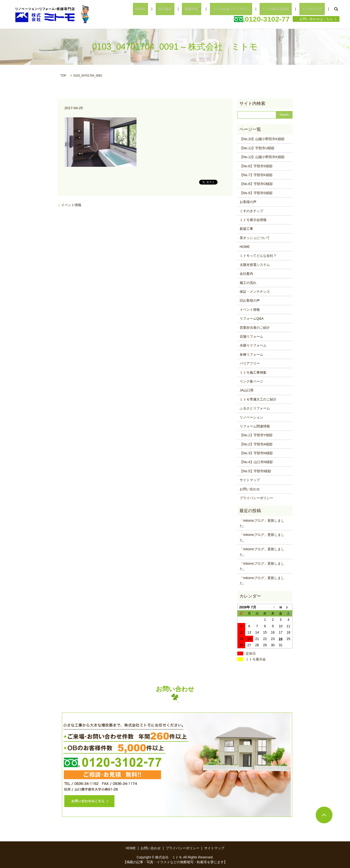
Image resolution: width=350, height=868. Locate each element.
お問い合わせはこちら (316, 19)
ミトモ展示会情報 (284, 9)
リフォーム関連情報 (255, 426)
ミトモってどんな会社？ (258, 256)
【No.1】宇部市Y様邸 (256, 435)
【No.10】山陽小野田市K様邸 (262, 139)
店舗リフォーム (251, 336)
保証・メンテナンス (255, 292)
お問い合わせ (250, 489)
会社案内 (186, 9)
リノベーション (251, 417)
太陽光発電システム (255, 265)
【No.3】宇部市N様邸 (256, 453)
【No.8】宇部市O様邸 (256, 184)
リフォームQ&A (252, 318)
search (336, 9)
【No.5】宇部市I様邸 (255, 471)
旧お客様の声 (250, 300)
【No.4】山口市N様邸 (256, 462)
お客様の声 (248, 202)
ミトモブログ (315, 9)
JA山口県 (247, 390)
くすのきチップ (251, 211)
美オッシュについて (255, 238)
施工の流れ (248, 283)
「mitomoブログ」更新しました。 (262, 523)
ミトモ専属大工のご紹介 (258, 399)
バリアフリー (250, 363)
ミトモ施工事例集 (253, 372)
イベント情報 (71, 205)
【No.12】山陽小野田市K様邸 (262, 157)
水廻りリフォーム (253, 345)
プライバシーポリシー (256, 498)
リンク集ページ (251, 381)
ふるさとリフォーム (255, 408)
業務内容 (207, 9)
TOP (63, 76)
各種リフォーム (251, 354)
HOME (166, 9)
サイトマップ (250, 480)
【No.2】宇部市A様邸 (256, 444)
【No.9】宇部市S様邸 (256, 193)
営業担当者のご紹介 (255, 328)
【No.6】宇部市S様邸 (256, 166)
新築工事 (246, 229)
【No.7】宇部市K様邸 (256, 175)
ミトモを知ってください (244, 9)
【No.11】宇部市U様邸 (257, 148)
